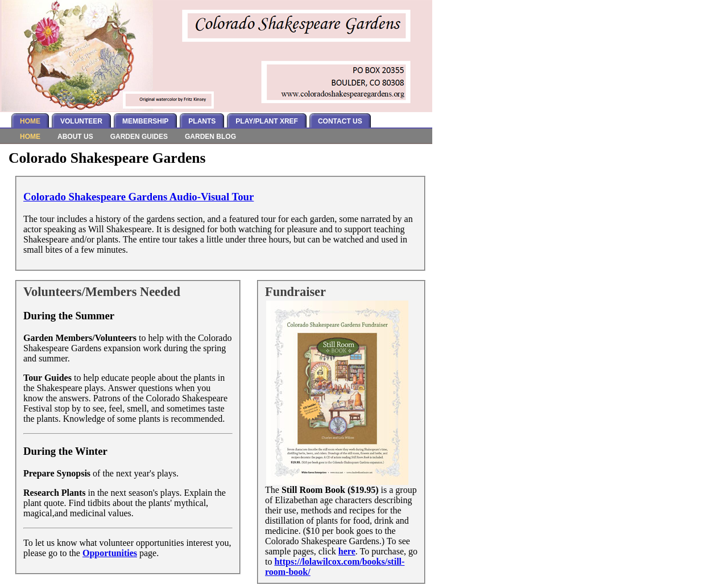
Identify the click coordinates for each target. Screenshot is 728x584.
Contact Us (340, 121)
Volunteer (81, 121)
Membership (145, 121)
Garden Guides (139, 137)
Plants (202, 121)
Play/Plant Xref (267, 121)
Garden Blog (210, 137)
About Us (75, 137)
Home (30, 121)
